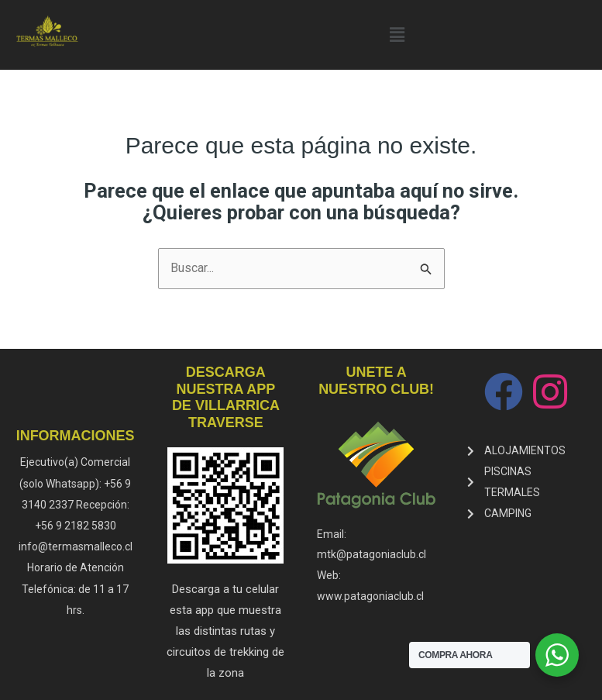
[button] (397, 35)
